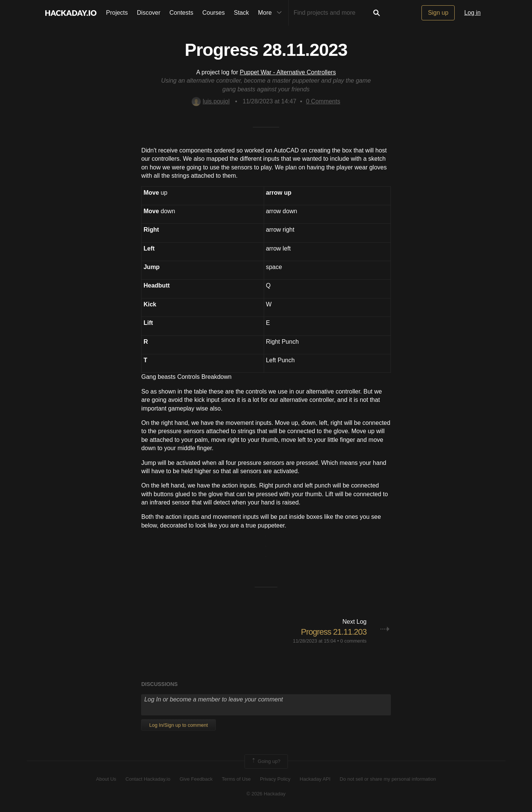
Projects (117, 13)
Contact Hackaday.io (148, 779)
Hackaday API (315, 779)
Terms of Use (236, 779)
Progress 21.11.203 (334, 632)
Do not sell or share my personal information (388, 779)
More (272, 13)
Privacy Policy (275, 779)
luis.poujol (211, 101)
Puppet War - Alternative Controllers (288, 72)
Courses (214, 13)
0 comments (354, 641)
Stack (241, 13)
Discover (149, 13)
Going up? (266, 761)
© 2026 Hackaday (266, 794)
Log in (472, 13)
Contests (181, 13)
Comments (323, 101)
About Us (106, 779)
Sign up (438, 13)
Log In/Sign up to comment (178, 725)
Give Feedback (196, 779)
